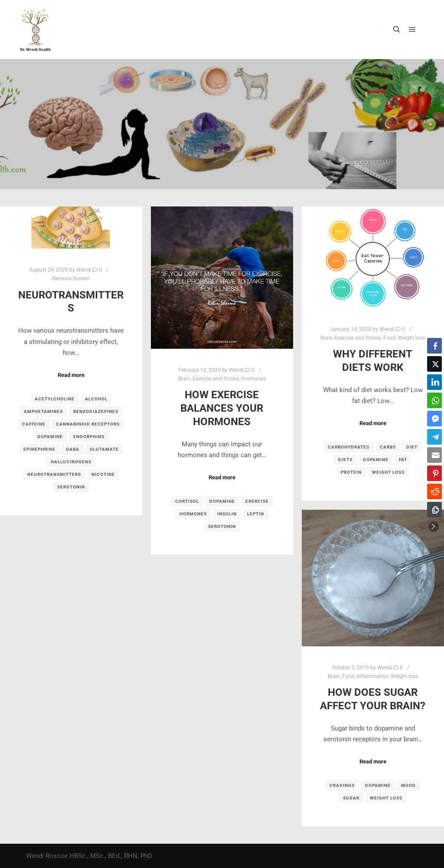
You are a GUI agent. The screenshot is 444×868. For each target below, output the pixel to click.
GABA (73, 449)
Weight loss (411, 338)
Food (389, 338)
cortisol (187, 501)
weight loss (388, 472)
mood (408, 785)
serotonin (71, 487)
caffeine (34, 424)
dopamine (50, 437)
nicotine (103, 474)
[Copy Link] (434, 510)
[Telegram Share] (434, 437)
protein (351, 472)
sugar (351, 798)
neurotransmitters (54, 474)
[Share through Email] (434, 455)
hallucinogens (71, 462)
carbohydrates (349, 447)
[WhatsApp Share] (434, 400)
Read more (71, 375)
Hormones (253, 379)
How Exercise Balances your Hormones (222, 408)
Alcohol (96, 399)
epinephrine (39, 449)
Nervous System (71, 278)
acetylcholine (55, 399)
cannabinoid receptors (88, 424)
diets (345, 460)
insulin (227, 514)
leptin (256, 514)
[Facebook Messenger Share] (434, 419)
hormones (193, 514)
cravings (342, 785)
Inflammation (372, 676)
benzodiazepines (96, 411)
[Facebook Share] (434, 346)
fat (403, 460)
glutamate (104, 449)
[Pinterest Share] (434, 473)
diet (412, 447)
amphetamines (43, 411)
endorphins (89, 437)
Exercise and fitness (216, 379)
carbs (388, 447)
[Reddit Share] (434, 491)
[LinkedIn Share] (434, 382)
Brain (184, 379)
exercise (257, 501)
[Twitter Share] (434, 364)
